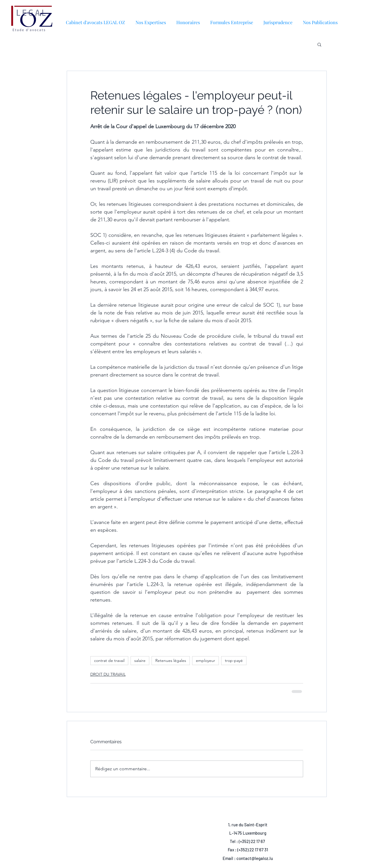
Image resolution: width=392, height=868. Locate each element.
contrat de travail (109, 660)
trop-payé (234, 660)
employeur (205, 660)
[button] (320, 20)
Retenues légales (171, 660)
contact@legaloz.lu (255, 858)
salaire (140, 660)
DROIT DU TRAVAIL (108, 674)
